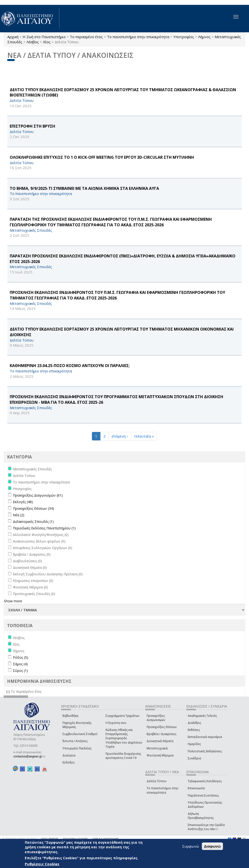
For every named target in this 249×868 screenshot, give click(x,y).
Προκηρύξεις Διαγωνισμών (156, 718)
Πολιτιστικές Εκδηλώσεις (205, 751)
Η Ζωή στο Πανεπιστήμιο (44, 37)
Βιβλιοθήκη (70, 716)
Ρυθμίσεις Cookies (42, 864)
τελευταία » (144, 436)
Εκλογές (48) (23, 502)
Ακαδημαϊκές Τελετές (202, 716)
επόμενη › (120, 436)
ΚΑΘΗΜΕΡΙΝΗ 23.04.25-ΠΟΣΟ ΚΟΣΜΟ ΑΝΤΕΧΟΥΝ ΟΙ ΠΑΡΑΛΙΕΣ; (70, 366)
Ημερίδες (194, 744)
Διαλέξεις (194, 723)
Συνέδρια (194, 758)
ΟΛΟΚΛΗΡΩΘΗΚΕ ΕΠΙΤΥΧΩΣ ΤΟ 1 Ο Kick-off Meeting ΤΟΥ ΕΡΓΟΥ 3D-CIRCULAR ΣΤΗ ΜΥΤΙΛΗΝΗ (102, 157)
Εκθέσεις (194, 730)
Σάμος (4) (20, 664)
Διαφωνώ (212, 846)
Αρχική (13, 37)
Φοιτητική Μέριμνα (160, 755)
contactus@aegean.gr (29, 756)
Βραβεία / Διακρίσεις (161, 734)
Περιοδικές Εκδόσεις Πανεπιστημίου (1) (44, 528)
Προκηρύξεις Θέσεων (162, 727)
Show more (13, 601)
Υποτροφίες (184, 37)
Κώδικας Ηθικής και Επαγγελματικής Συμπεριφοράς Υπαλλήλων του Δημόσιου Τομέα (124, 738)
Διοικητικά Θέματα (160, 741)
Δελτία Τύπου (157, 781)
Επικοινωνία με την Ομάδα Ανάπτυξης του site (206, 827)
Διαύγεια (69, 755)
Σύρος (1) (20, 671)
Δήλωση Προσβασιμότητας (201, 816)
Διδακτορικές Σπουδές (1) (33, 522)
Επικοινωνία (196, 788)
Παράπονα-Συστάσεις (203, 795)
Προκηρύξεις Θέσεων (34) (33, 508)
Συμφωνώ (191, 846)
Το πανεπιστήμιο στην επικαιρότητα (138, 37)
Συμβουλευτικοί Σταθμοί (80, 734)
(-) (9, 691)
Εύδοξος (69, 762)
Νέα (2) (19, 515)
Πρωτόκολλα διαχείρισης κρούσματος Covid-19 (123, 756)
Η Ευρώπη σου (116, 723)
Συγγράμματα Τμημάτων (122, 716)
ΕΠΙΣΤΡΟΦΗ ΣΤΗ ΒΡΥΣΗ (32, 126)
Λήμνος (204, 37)
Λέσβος (33, 42)
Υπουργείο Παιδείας (77, 748)
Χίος (47, 42)
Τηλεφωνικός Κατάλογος (205, 781)
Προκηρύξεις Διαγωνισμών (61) (38, 495)
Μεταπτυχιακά (157, 748)
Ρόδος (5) (21, 657)
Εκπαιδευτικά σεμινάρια (205, 737)
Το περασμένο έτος (86, 37)
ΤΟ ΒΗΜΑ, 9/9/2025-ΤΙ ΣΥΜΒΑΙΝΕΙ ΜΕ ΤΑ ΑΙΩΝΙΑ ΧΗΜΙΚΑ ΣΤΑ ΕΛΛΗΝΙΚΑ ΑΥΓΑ (84, 188)
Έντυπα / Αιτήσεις (75, 741)
